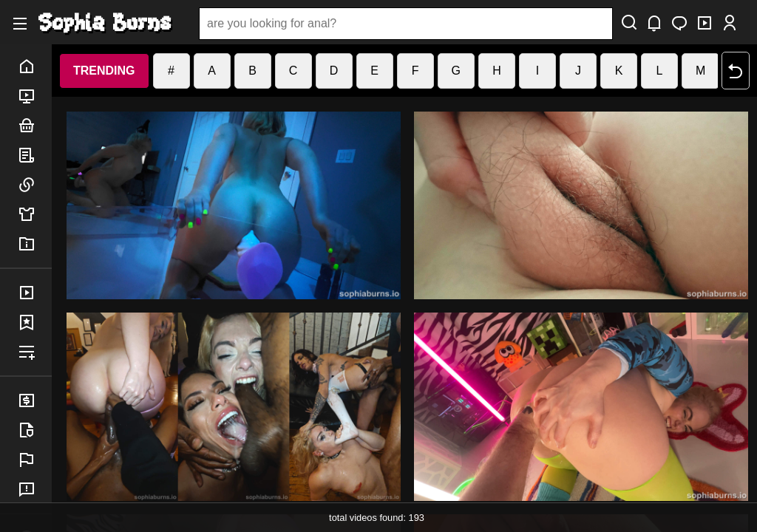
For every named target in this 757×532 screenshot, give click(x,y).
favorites (35, 322)
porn (35, 96)
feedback (35, 489)
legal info (35, 430)
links (35, 185)
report (35, 460)
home (35, 66)
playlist (35, 352)
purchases (35, 293)
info (35, 244)
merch (35, 214)
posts (35, 155)
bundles (35, 126)
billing (35, 400)
